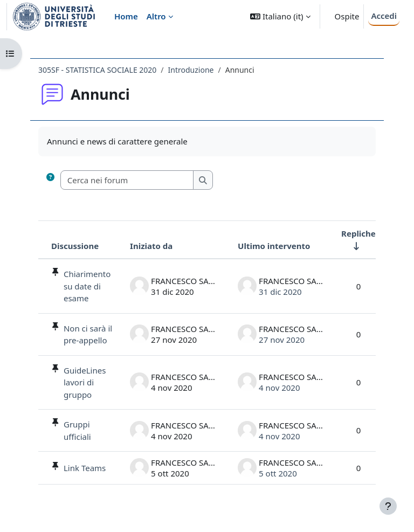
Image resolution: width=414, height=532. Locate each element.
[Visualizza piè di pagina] (388, 506)
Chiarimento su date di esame (87, 286)
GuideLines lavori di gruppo (85, 382)
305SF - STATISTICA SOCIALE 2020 (97, 70)
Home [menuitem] (126, 16)
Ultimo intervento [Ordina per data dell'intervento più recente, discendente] (274, 246)
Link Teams (85, 468)
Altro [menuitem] (156, 16)
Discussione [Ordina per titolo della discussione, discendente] (75, 246)
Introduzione (191, 70)
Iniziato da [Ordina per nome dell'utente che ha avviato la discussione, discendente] (151, 246)
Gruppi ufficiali (77, 430)
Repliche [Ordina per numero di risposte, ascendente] (358, 233)
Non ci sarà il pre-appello (88, 334)
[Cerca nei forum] (127, 180)
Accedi (384, 16)
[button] (280, 16)
